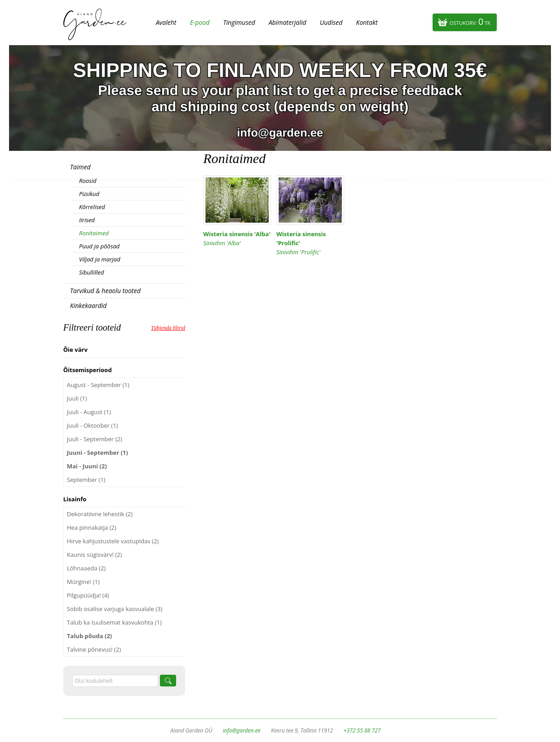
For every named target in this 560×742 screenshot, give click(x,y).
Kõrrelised (92, 207)
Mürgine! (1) (83, 582)
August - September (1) (98, 385)
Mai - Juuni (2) (87, 466)
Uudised (331, 22)
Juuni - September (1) (97, 453)
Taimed (80, 167)
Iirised (87, 220)
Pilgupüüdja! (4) (88, 595)
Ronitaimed (94, 233)
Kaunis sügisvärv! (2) (94, 555)
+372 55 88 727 (362, 730)
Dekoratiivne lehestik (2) (100, 514)
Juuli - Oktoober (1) (92, 425)
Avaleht (166, 22)
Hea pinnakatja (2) (92, 527)
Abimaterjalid (287, 22)
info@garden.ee (242, 730)
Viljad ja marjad (100, 259)
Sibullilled (91, 272)
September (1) (86, 480)
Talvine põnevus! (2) (94, 649)
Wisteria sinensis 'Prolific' (310, 243)
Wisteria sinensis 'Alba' (237, 239)
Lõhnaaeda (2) (86, 568)
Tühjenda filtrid (168, 328)
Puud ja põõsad (99, 246)
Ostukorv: (470, 21)
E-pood (200, 22)
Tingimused (239, 22)
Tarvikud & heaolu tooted (105, 291)
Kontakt (367, 22)
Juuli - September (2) (94, 439)
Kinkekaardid (88, 306)
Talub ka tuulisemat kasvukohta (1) (114, 622)
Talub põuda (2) (89, 636)
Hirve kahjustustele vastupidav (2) (113, 541)
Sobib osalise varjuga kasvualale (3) (115, 609)
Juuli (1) (77, 398)
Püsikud (89, 194)
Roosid (88, 181)
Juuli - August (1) (89, 412)
